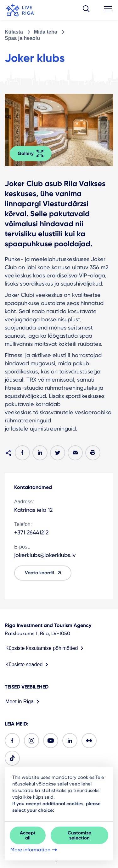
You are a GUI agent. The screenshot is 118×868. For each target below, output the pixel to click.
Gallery (31, 153)
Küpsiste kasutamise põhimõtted (46, 648)
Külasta (14, 32)
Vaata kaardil (44, 573)
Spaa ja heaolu (22, 38)
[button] (86, 10)
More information (34, 850)
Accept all (28, 835)
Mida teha (46, 32)
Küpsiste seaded (28, 665)
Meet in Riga (24, 702)
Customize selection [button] (79, 835)
